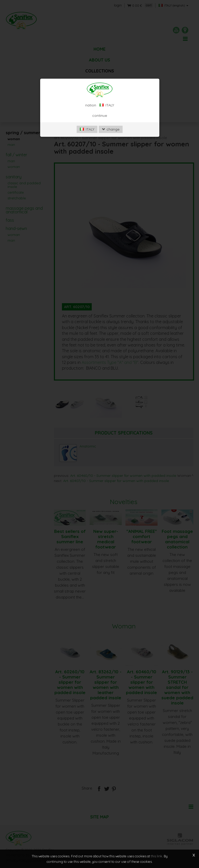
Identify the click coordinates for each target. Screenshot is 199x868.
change (111, 138)
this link (157, 856)
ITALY (87, 138)
